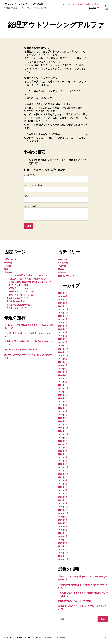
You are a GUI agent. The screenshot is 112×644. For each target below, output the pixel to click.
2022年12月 (63, 428)
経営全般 (62, 273)
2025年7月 (63, 326)
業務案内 (93, 8)
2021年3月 (63, 497)
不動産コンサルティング (17, 298)
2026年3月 (63, 300)
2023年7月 (63, 405)
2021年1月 (63, 504)
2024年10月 (63, 356)
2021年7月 (63, 484)
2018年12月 (63, 553)
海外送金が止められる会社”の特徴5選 (21, 350)
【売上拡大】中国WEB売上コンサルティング (26, 279)
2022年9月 (63, 438)
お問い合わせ (68, 4)
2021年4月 (63, 494)
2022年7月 (63, 445)
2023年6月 (63, 408)
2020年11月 (63, 510)
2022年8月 (63, 441)
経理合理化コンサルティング (21, 292)
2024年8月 (63, 362)
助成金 (61, 270)
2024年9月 (63, 359)
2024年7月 (63, 366)
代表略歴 (80, 4)
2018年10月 (63, 560)
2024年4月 (63, 376)
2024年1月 (63, 385)
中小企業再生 (64, 263)
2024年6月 (63, 369)
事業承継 (62, 266)
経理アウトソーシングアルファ (22, 289)
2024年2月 (63, 382)
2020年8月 (63, 520)
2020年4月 (63, 533)
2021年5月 (63, 491)
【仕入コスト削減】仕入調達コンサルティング (27, 276)
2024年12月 (63, 349)
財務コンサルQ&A (66, 276)
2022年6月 (63, 448)
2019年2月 (63, 547)
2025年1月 (63, 346)
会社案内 (89, 4)
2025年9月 (63, 320)
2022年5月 (63, 451)
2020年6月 (63, 527)
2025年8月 (63, 323)
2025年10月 (63, 316)
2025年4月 (63, 336)
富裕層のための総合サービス (19, 305)
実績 (97, 4)
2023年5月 (63, 412)
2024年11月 (63, 353)
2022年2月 (63, 461)
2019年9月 (63, 543)
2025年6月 (63, 330)
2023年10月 (63, 395)
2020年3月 (63, 537)
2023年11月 (63, 392)
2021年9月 (63, 477)
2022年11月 (63, 431)
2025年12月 (63, 310)
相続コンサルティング (16, 308)
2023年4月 (63, 415)
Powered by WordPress (59, 638)
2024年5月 (63, 372)
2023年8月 (63, 402)
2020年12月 (63, 507)
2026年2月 (63, 303)
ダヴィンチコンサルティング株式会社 (26, 4)
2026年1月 (63, 306)
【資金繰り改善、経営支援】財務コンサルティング (29, 282)
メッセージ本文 (56, 213)
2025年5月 (63, 333)
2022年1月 (63, 464)
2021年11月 (63, 471)
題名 (56, 199)
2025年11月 (63, 313)
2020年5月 (63, 530)
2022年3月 (63, 458)
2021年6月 (63, 487)
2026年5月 (63, 293)
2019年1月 (63, 550)
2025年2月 (63, 343)
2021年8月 (63, 481)
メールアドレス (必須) (56, 189)
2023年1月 (63, 425)
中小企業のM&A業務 (16, 302)
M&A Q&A (63, 260)
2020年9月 (63, 517)
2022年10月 (63, 435)
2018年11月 (63, 556)
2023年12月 (63, 389)
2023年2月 (63, 422)
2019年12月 (63, 540)
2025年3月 (63, 339)
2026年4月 (63, 297)
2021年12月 (63, 468)
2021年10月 (63, 474)
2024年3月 (63, 379)
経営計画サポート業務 (18, 285)
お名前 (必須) (56, 178)
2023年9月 (63, 399)
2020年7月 (63, 524)
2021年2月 (63, 501)
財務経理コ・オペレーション (21, 295)
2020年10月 (63, 514)
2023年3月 (63, 418)
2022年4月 (63, 454)
